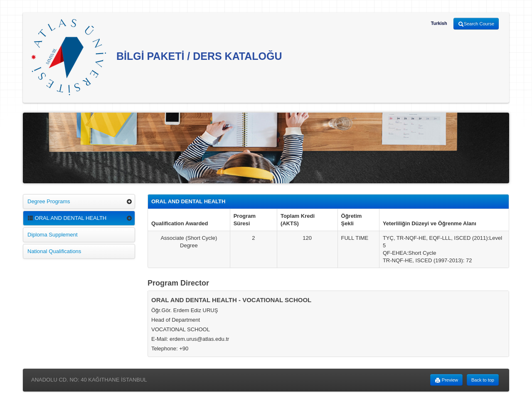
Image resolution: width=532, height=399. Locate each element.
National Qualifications (54, 251)
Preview (446, 380)
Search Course (476, 24)
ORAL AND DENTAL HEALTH (67, 218)
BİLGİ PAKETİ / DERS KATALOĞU (157, 57)
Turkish (439, 23)
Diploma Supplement (53, 235)
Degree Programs (49, 201)
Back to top (483, 380)
